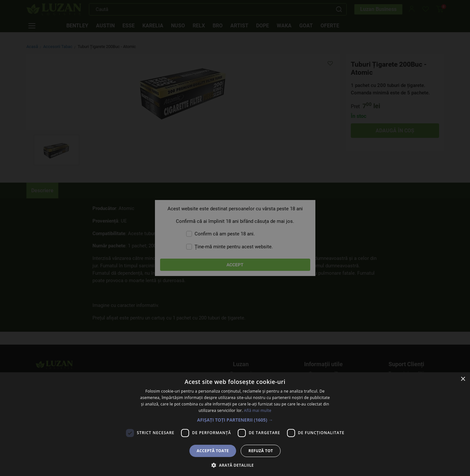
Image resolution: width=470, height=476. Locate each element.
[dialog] (235, 238)
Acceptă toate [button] (213, 451)
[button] (235, 420)
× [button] (463, 379)
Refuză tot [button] (261, 451)
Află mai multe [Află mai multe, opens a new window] (258, 410)
